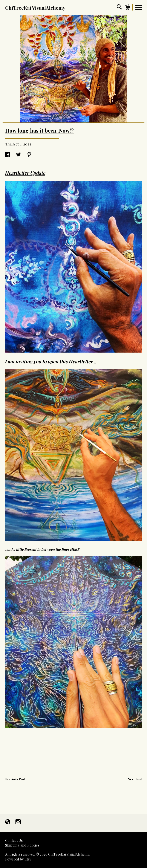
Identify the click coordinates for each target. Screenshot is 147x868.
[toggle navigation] (139, 7)
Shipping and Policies (22, 845)
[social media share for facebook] (8, 155)
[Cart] (128, 8)
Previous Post (15, 779)
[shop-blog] (8, 822)
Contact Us (14, 840)
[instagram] (18, 822)
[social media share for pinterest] (29, 155)
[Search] (119, 8)
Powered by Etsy (18, 859)
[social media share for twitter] (18, 155)
